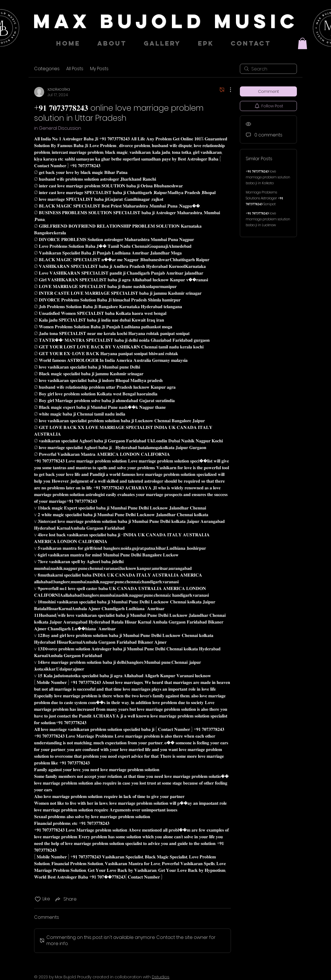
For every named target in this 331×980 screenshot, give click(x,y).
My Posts (99, 69)
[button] (302, 43)
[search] (268, 69)
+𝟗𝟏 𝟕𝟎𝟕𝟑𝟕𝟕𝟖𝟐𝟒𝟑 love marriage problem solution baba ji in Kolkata (268, 177)
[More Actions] (228, 90)
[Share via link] (66, 899)
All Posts (75, 69)
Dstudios (161, 977)
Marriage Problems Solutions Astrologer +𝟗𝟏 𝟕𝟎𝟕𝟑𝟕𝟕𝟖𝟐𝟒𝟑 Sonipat (264, 198)
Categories (47, 69)
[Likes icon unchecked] (38, 899)
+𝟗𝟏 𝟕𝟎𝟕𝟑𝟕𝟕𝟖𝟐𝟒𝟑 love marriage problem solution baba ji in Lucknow (268, 219)
